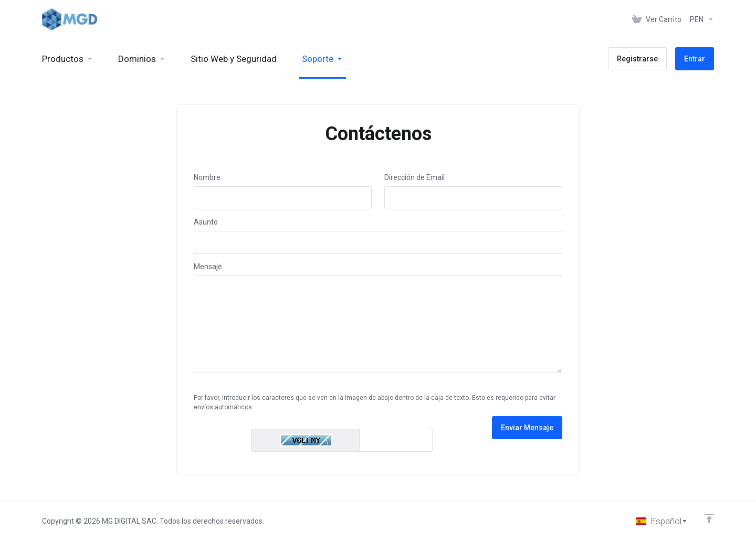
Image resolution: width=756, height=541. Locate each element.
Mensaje (208, 267)
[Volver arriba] (709, 518)
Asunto (206, 222)
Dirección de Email (414, 177)
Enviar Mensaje (527, 428)
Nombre (207, 177)
